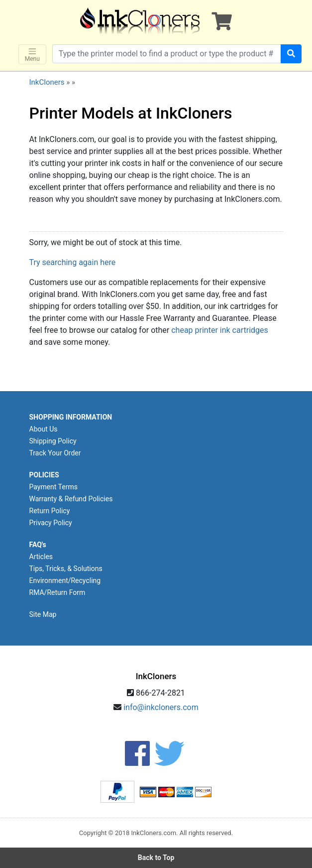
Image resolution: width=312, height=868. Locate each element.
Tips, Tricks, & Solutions (66, 569)
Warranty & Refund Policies (71, 499)
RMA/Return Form (57, 592)
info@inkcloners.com (161, 707)
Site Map (43, 614)
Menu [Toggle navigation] (32, 55)
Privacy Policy (51, 523)
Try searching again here (73, 262)
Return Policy (50, 511)
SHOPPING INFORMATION (71, 417)
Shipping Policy (53, 441)
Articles (41, 557)
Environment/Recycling (65, 580)
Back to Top (156, 858)
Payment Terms (53, 487)
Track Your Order (55, 453)
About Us (44, 429)
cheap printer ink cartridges (220, 330)
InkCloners (47, 82)
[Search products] (167, 54)
